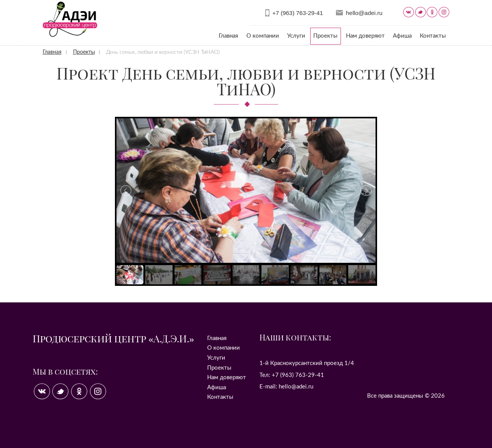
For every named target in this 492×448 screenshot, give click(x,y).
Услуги (296, 36)
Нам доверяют (365, 36)
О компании (263, 36)
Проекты (325, 36)
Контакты (433, 36)
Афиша (402, 36)
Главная (228, 36)
